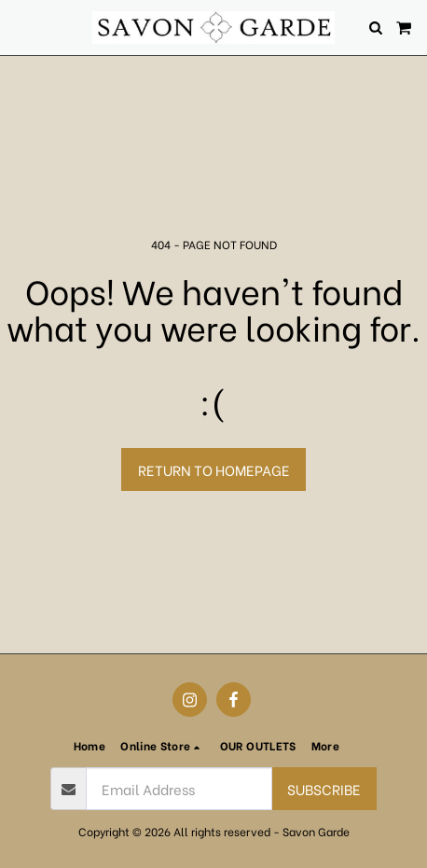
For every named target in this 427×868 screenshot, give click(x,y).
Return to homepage (214, 469)
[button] (21, 27)
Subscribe (324, 789)
